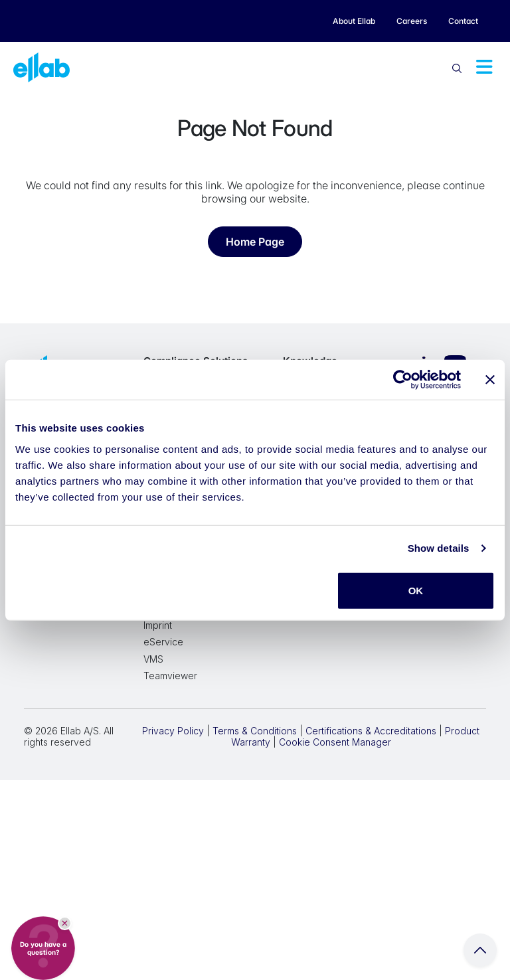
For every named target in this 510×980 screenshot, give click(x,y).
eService (163, 642)
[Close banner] (490, 380)
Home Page (255, 242)
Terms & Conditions (255, 731)
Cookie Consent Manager (335, 742)
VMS (153, 659)
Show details (439, 548)
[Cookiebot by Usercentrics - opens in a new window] (403, 380)
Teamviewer (170, 676)
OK (416, 590)
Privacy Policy (173, 731)
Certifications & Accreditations (371, 731)
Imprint (158, 625)
